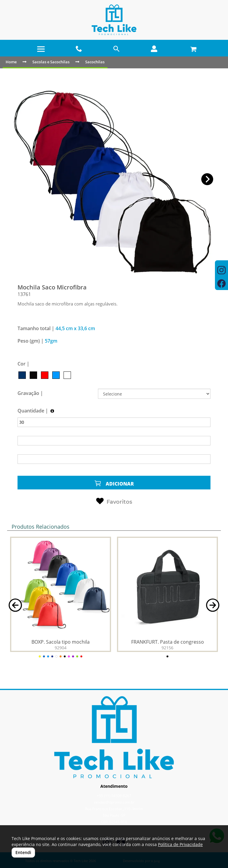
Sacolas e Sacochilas (51, 62)
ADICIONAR (114, 483)
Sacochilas (95, 62)
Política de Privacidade (180, 844)
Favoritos (114, 501)
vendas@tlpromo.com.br (114, 802)
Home (11, 62)
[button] (207, 179)
